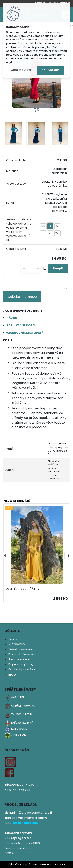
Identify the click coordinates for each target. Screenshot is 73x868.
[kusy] (31, 268)
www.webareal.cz (52, 864)
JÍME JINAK (18, 735)
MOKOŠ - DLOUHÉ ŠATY (22, 589)
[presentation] (5, 556)
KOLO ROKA (19, 729)
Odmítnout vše (21, 70)
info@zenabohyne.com (21, 785)
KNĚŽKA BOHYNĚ (22, 723)
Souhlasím (50, 70)
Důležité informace (22, 297)
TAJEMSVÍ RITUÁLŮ (23, 714)
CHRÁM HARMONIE (23, 706)
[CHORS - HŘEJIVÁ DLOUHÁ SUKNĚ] (13, 134)
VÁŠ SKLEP (18, 697)
